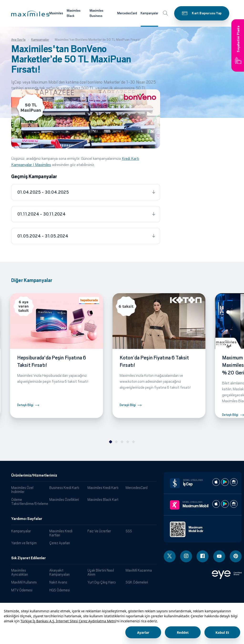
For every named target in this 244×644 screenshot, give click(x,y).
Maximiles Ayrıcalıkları (20, 572)
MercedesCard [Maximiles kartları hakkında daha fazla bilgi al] (127, 13)
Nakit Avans (58, 582)
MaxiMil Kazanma (139, 570)
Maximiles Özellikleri (64, 500)
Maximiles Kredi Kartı (103, 488)
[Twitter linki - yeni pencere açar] (170, 556)
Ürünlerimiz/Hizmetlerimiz (34, 475)
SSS (129, 531)
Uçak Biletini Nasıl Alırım (101, 572)
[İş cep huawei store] (234, 482)
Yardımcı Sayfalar (27, 519)
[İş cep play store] (225, 482)
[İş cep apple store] (216, 482)
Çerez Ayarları (60, 543)
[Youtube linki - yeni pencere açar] (219, 556)
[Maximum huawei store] (234, 504)
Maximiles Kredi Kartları (61, 533)
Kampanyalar (21, 531)
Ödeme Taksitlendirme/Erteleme (28, 502)
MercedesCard (137, 488)
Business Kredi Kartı (64, 488)
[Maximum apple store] (216, 504)
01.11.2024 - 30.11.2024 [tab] (41, 214)
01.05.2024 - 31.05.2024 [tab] (43, 236)
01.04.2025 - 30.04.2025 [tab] (43, 192)
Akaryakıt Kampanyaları (59, 572)
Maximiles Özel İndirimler (22, 490)
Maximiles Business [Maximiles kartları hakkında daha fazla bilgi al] (97, 13)
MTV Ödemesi (22, 590)
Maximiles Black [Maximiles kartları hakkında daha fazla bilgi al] (74, 13)
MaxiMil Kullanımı (24, 582)
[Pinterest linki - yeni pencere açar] (236, 556)
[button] (30, 14)
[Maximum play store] (225, 504)
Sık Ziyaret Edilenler (28, 558)
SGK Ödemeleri (137, 582)
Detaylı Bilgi (25, 405)
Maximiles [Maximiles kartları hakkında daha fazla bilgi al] (56, 13)
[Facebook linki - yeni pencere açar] (203, 556)
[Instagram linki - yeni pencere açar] (186, 556)
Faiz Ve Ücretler (99, 531)
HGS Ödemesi (60, 590)
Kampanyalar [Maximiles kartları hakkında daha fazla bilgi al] (149, 13)
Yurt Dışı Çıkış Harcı (102, 582)
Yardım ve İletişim (24, 543)
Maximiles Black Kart (103, 500)
